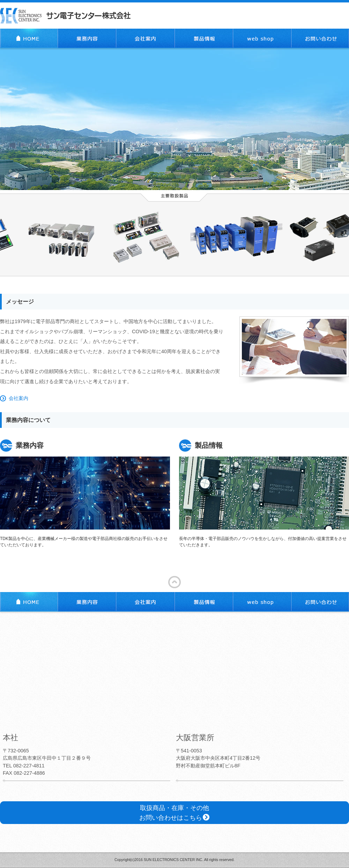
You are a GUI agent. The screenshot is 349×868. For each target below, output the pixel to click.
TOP (29, 38)
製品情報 (204, 38)
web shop (262, 38)
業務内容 (87, 38)
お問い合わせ (320, 38)
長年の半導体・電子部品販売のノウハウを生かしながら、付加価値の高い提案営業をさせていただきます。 (264, 493)
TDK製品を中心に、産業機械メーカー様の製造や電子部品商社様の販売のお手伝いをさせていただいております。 (85, 493)
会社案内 (145, 38)
